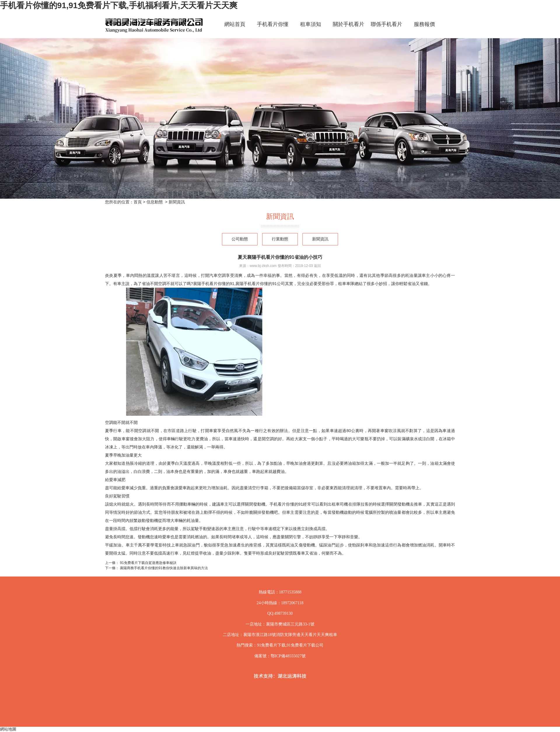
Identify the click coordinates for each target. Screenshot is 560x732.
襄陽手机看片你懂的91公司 (260, 284)
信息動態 (155, 202)
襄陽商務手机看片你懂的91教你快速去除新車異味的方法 (163, 568)
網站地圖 (8, 729)
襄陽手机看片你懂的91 (214, 284)
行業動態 (280, 239)
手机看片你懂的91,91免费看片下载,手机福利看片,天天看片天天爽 (119, 5)
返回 (317, 266)
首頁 (138, 202)
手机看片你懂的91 (273, 29)
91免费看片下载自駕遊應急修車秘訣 (148, 563)
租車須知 (311, 24)
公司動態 (240, 239)
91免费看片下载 (271, 645)
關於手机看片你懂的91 (349, 29)
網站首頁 (235, 24)
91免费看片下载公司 (305, 645)
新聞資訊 (320, 239)
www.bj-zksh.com (263, 266)
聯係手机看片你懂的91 (386, 29)
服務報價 (424, 24)
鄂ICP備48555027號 (288, 656)
